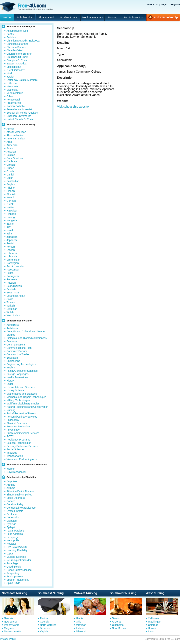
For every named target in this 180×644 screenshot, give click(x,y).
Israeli (10, 230)
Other (10, 96)
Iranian (10, 224)
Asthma (11, 488)
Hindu (10, 73)
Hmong (11, 217)
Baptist (10, 34)
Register (175, 4)
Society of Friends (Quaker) (22, 113)
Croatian (11, 165)
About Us (153, 4)
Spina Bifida (13, 583)
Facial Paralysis (15, 531)
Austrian (11, 152)
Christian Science (16, 47)
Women (11, 469)
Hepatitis (11, 544)
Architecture (13, 328)
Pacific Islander (15, 266)
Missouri (81, 631)
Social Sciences (16, 449)
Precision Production (18, 426)
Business (12, 341)
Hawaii (152, 628)
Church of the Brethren (19, 54)
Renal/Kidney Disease (19, 570)
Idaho (151, 631)
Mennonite (12, 86)
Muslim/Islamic (15, 93)
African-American (16, 132)
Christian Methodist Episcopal (23, 41)
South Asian (13, 293)
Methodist (12, 90)
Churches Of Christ (17, 57)
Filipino (11, 188)
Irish (9, 227)
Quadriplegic (14, 567)
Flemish (11, 194)
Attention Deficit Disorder (21, 491)
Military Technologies (18, 400)
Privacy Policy (8, 639)
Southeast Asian (16, 296)
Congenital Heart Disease (21, 508)
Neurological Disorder (19, 560)
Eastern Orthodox (17, 64)
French (11, 197)
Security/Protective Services (22, 446)
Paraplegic (13, 563)
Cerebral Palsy (15, 504)
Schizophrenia (15, 576)
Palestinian (13, 270)
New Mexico (119, 628)
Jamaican (12, 237)
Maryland (9, 628)
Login (164, 4)
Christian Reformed (18, 44)
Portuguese (13, 276)
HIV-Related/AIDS (17, 547)
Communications (16, 345)
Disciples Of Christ (17, 60)
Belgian (11, 155)
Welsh (10, 312)
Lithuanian (12, 256)
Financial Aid (46, 17)
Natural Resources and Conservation (27, 407)
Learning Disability (17, 550)
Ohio (79, 622)
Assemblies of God (17, 31)
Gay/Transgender (16, 472)
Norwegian (13, 263)
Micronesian (13, 260)
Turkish (11, 306)
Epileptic (11, 527)
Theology (12, 453)
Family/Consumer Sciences (22, 371)
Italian (10, 234)
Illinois (80, 618)
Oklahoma (118, 625)
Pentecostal (13, 100)
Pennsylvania (12, 625)
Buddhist (11, 37)
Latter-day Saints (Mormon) (22, 80)
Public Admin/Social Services (23, 433)
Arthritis (11, 485)
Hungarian (12, 220)
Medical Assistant (93, 17)
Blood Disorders (16, 498)
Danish (11, 175)
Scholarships (25, 17)
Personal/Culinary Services (22, 417)
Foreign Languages (18, 374)
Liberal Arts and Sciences (21, 387)
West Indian (13, 315)
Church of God (15, 50)
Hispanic (11, 214)
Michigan (81, 625)
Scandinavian (14, 286)
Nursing (113, 17)
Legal (10, 384)
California (153, 618)
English (11, 184)
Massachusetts (12, 631)
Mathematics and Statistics (22, 394)
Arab (9, 142)
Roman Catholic (16, 106)
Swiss (10, 299)
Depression (13, 517)
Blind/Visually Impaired (19, 495)
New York (9, 618)
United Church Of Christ (20, 119)
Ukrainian (12, 309)
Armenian (12, 145)
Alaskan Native (15, 135)
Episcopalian (14, 67)
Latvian (11, 250)
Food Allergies (15, 534)
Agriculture (13, 325)
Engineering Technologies (21, 364)
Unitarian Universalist (19, 116)
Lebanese (12, 253)
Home (7, 17)
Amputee (12, 481)
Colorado (153, 625)
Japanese (12, 240)
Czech (10, 171)
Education (12, 358)
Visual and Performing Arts (22, 459)
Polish (10, 273)
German (11, 201)
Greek (10, 204)
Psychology (13, 430)
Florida (44, 618)
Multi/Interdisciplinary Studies (23, 404)
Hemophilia (13, 540)
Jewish (10, 77)
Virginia (44, 631)
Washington (155, 622)
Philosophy (13, 420)
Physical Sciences (17, 423)
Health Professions (17, 377)
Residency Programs (18, 440)
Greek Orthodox (16, 70)
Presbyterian (14, 103)
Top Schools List (134, 17)
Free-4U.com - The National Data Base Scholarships (27, 7)
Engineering (13, 361)
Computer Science (17, 351)
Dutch (10, 178)
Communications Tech (19, 348)
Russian (11, 283)
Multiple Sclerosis (16, 557)
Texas (115, 618)
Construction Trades (18, 354)
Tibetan (11, 302)
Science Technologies (19, 443)
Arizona (116, 622)
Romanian (12, 279)
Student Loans (69, 17)
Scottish (11, 289)
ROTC (10, 436)
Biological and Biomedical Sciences (27, 338)
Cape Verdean (15, 158)
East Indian (13, 181)
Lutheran (12, 83)
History (11, 381)
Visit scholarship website (73, 107)
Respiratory (13, 573)
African (11, 129)
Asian (10, 148)
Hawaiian (12, 211)
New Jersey (11, 622)
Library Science (15, 390)
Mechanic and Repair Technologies (26, 397)
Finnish (11, 191)
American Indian (16, 139)
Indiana (80, 628)
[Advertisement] (139, 41)
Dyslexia (11, 524)
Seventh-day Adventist (19, 109)
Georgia (45, 622)
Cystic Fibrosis (15, 511)
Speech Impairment (18, 580)
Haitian (11, 207)
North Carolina (48, 625)
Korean (11, 247)
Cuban (10, 168)
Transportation (15, 456)
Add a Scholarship (166, 17)
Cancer (11, 501)
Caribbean (12, 161)
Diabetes (12, 521)
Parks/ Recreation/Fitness (21, 413)
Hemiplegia (13, 537)
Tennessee (46, 628)
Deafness (12, 514)
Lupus (10, 554)
